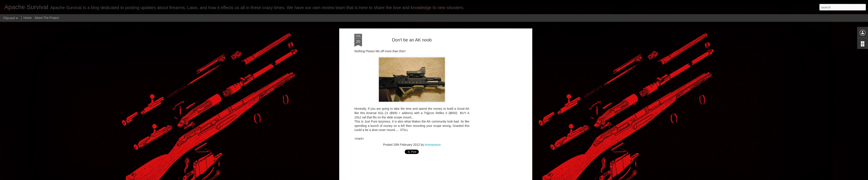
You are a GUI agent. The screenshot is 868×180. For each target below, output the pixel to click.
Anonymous (433, 145)
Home (27, 18)
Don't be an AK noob (412, 40)
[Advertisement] (493, 102)
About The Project (47, 18)
